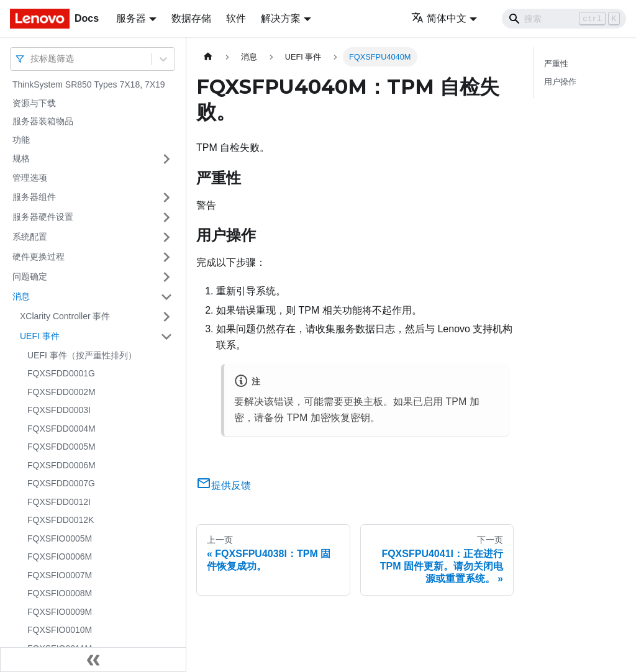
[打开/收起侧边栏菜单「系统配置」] (166, 237)
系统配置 (30, 237)
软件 (236, 18)
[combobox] (32, 59)
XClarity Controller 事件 (65, 316)
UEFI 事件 (40, 336)
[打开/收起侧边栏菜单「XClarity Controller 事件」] (166, 317)
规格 (21, 158)
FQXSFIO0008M (60, 593)
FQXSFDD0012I (59, 502)
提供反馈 (224, 485)
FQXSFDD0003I (59, 410)
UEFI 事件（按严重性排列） (82, 355)
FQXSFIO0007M (60, 575)
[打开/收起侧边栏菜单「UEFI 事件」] (166, 337)
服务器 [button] (131, 18)
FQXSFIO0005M (60, 538)
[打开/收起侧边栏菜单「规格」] (166, 159)
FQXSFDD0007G (61, 483)
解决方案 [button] (281, 18)
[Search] (564, 19)
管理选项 (30, 178)
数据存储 (191, 18)
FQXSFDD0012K (61, 520)
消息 (21, 296)
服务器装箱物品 (43, 121)
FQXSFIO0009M (60, 612)
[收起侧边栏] (93, 660)
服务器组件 (34, 197)
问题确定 (30, 276)
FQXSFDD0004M (61, 429)
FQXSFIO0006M (60, 556)
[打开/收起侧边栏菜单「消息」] (166, 297)
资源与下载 (34, 103)
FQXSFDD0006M (61, 465)
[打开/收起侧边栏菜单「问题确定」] (166, 277)
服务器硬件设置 (43, 217)
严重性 (556, 64)
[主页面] (208, 57)
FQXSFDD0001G (61, 373)
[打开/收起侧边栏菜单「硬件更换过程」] (166, 257)
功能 (21, 140)
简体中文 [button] (439, 18)
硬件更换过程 (39, 257)
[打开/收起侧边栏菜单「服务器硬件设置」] (166, 217)
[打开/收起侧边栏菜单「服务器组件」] (166, 198)
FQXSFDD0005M (61, 447)
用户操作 (560, 82)
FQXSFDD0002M (61, 392)
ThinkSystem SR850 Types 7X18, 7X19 (89, 84)
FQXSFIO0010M (60, 630)
